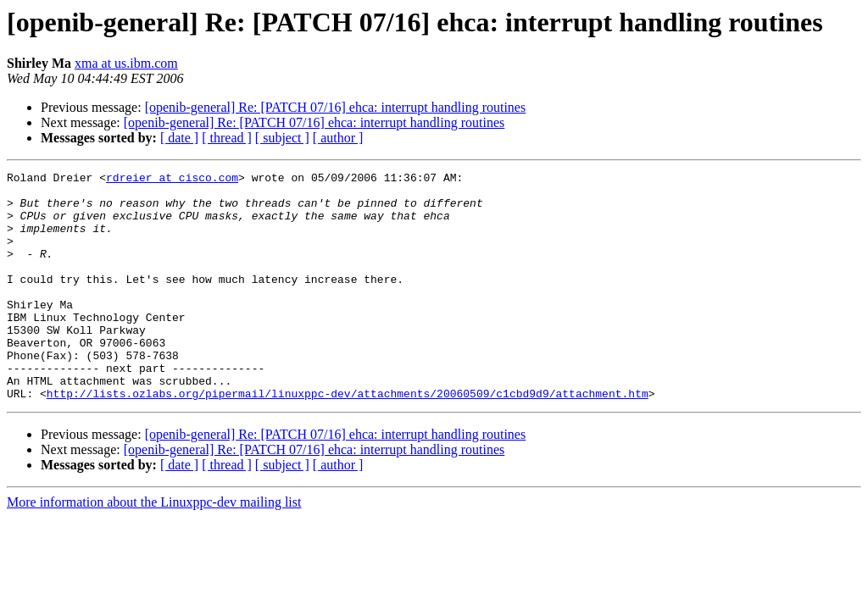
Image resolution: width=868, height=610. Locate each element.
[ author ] (338, 138)
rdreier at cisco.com (172, 180)
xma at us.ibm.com (126, 63)
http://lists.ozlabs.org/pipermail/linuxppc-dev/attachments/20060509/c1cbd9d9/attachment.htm (348, 439)
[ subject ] (282, 138)
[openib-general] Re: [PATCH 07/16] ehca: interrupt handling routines (336, 107)
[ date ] (179, 138)
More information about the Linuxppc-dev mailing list (154, 548)
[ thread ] (227, 138)
